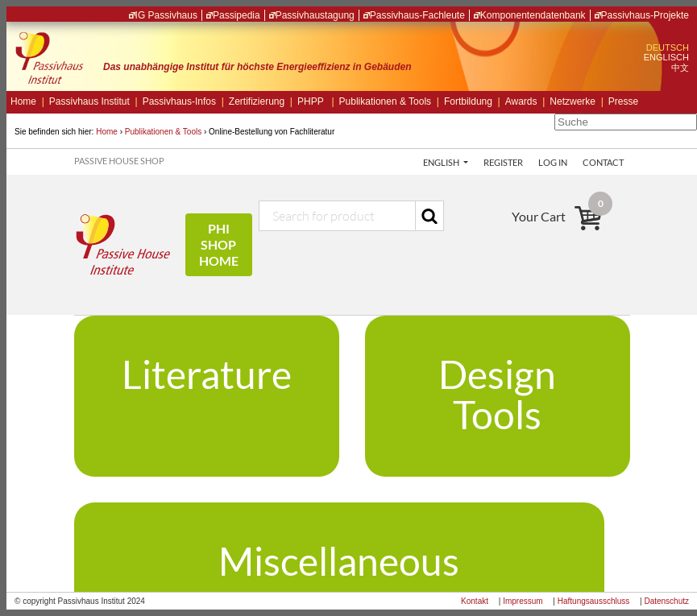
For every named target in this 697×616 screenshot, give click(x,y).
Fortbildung (472, 101)
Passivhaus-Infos (183, 101)
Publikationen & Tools (389, 101)
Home (27, 101)
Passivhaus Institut (93, 101)
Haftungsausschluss (594, 601)
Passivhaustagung (315, 15)
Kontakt (475, 601)
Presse (623, 101)
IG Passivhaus (166, 15)
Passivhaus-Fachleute (417, 15)
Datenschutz (666, 601)
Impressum (523, 601)
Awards (525, 101)
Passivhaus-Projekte (645, 15)
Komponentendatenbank (533, 15)
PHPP (316, 101)
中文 (680, 68)
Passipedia (236, 15)
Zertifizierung (261, 101)
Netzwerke (576, 101)
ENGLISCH (666, 57)
